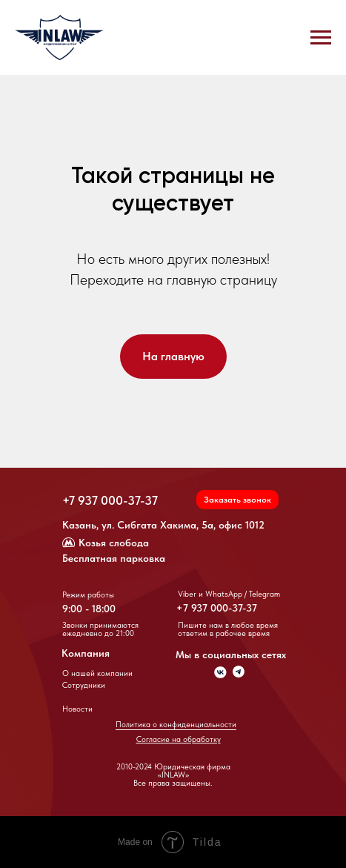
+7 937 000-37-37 (110, 500)
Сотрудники (84, 685)
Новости (77, 709)
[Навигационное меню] (321, 38)
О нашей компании (97, 673)
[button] (237, 500)
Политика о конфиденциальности (176, 725)
